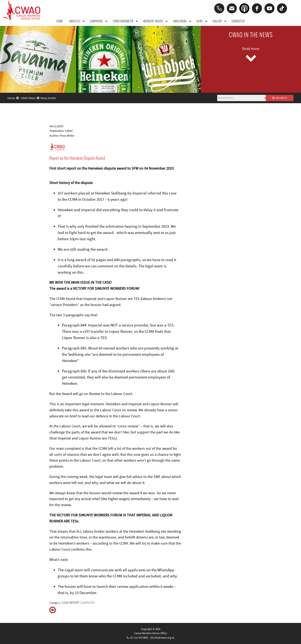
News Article (48, 98)
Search (280, 98)
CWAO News (30, 98)
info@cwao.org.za (164, 638)
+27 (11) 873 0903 (139, 638)
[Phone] (219, 8)
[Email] (232, 8)
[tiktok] (282, 8)
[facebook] (257, 8)
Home (13, 98)
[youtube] (269, 8)
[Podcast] (244, 8)
